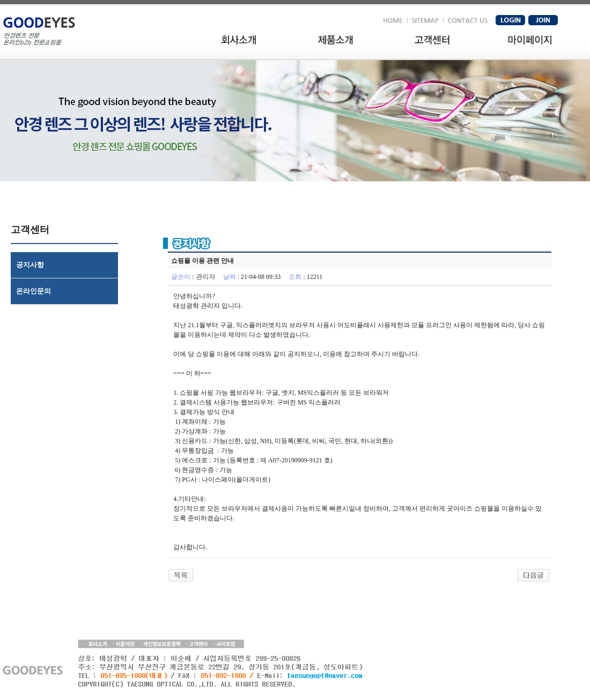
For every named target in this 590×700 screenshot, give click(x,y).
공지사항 (30, 265)
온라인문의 (34, 291)
